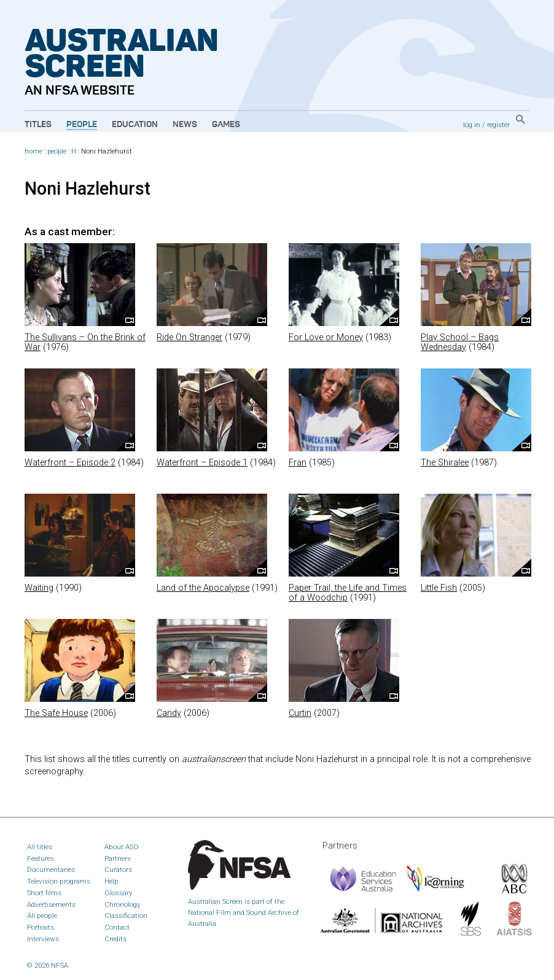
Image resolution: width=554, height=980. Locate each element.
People (82, 125)
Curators (118, 869)
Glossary (119, 893)
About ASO (122, 847)
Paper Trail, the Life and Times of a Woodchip (348, 593)
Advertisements (51, 904)
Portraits (41, 927)
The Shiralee (445, 463)
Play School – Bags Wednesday (460, 342)
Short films (44, 893)
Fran (298, 463)
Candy (169, 713)
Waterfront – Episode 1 (202, 463)
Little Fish (439, 588)
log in (472, 125)
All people (42, 916)
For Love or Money (326, 337)
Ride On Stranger (189, 337)
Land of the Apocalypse (203, 588)
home (33, 151)
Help (111, 881)
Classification (126, 916)
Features (41, 858)
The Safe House (56, 713)
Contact (117, 927)
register (498, 125)
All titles (40, 847)
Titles (38, 125)
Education (135, 125)
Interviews (43, 939)
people (57, 151)
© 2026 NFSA (48, 965)
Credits (115, 939)
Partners (118, 858)
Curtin (300, 713)
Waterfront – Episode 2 (70, 463)
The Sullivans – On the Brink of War (85, 342)
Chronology (123, 904)
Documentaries (51, 869)
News (185, 125)
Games (226, 125)
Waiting (39, 588)
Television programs (59, 881)
